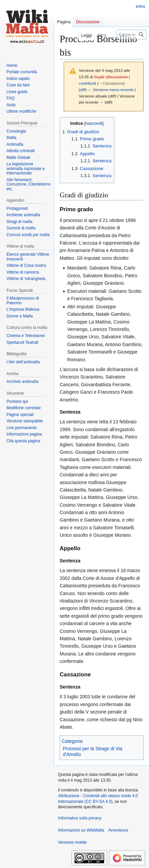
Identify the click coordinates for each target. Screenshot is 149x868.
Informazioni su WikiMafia (81, 830)
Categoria (72, 741)
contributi (87, 83)
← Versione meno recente (111, 90)
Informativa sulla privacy (80, 818)
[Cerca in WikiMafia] (131, 35)
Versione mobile (72, 842)
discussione (117, 77)
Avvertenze (118, 830)
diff (83, 90)
